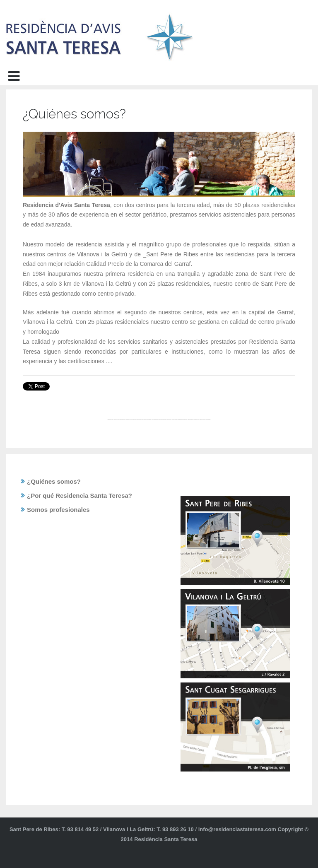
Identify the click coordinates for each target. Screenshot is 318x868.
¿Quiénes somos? (54, 481)
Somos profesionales (58, 510)
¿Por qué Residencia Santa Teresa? (79, 495)
